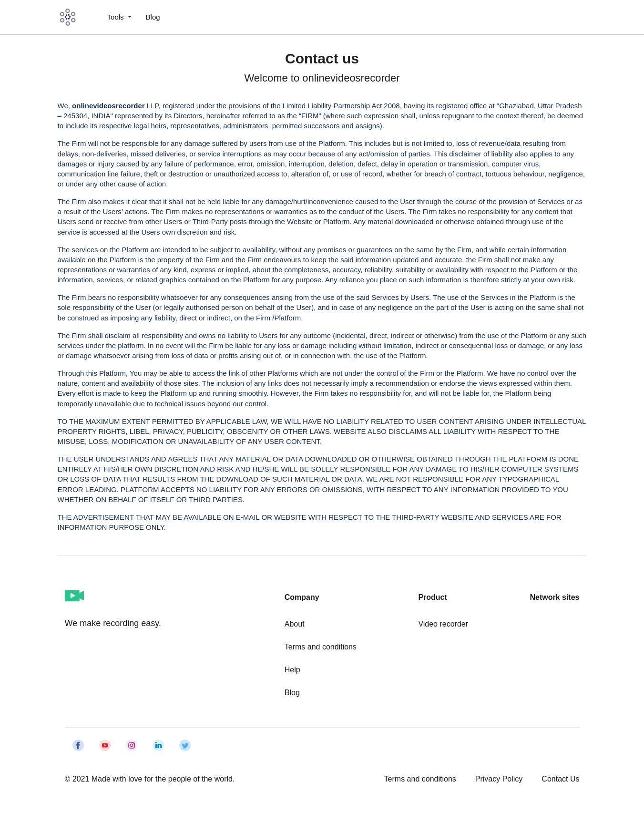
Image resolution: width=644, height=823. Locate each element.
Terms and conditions (321, 647)
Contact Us (560, 779)
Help (292, 670)
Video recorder (443, 624)
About (295, 624)
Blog (153, 17)
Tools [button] (117, 17)
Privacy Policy (499, 779)
